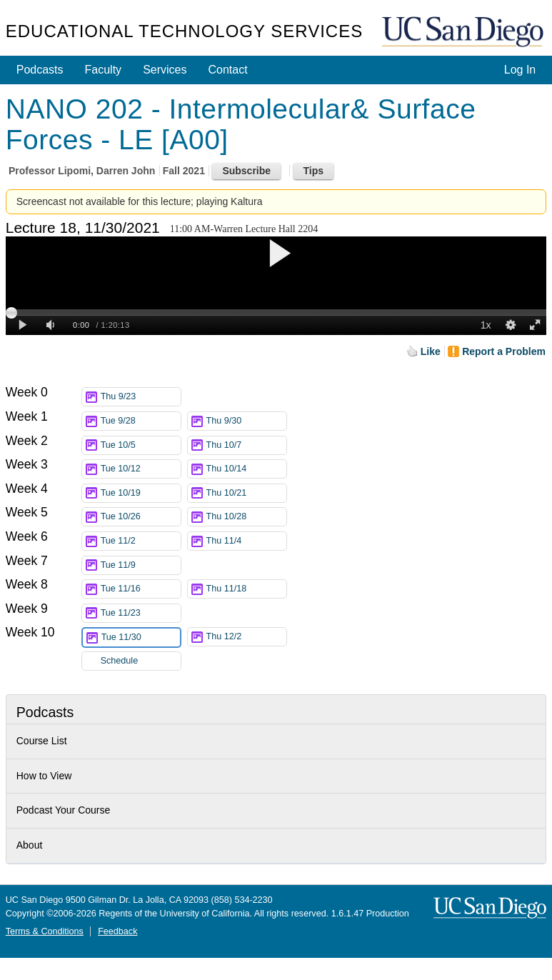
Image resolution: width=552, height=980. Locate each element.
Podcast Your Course (64, 810)
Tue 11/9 (141, 565)
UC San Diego (464, 32)
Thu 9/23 (141, 397)
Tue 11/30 (141, 637)
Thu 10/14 (246, 469)
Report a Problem (504, 351)
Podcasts (40, 70)
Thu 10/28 (246, 517)
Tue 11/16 (141, 589)
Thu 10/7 (246, 445)
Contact (227, 70)
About (30, 845)
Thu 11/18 (246, 589)
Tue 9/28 (141, 421)
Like (431, 351)
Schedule (120, 661)
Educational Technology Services (184, 31)
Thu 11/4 (246, 541)
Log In (520, 70)
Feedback (117, 931)
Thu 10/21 (246, 493)
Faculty (104, 70)
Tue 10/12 (141, 469)
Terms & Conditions (45, 931)
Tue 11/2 (141, 541)
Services (165, 70)
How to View (44, 776)
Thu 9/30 (246, 421)
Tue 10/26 (141, 517)
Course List (42, 741)
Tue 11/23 (141, 613)
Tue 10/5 (141, 445)
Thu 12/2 (246, 637)
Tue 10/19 (141, 493)
